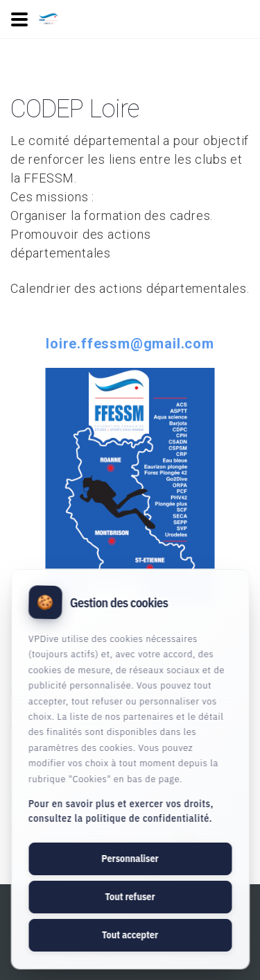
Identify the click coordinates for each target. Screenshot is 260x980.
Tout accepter (130, 935)
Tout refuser (130, 897)
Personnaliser (130, 859)
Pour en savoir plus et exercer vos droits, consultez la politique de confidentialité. (121, 811)
